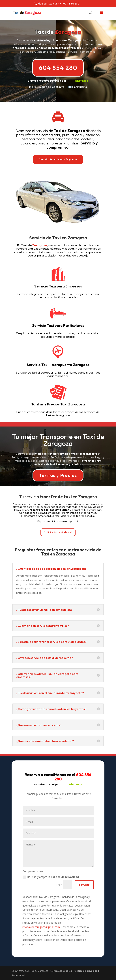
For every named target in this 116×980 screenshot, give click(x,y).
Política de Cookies (61, 971)
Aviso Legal (19, 975)
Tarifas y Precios (58, 475)
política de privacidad (65, 877)
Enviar (84, 885)
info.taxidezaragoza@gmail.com (41, 927)
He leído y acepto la (51, 877)
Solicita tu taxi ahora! (58, 532)
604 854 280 (58, 68)
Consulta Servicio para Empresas (58, 159)
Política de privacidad (86, 971)
